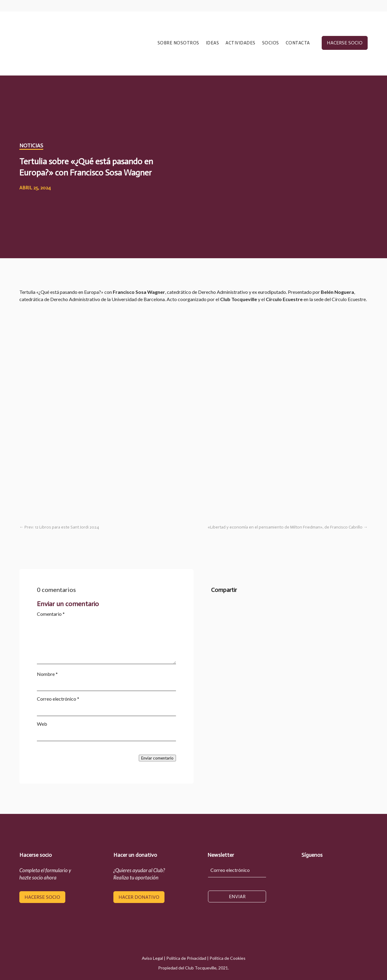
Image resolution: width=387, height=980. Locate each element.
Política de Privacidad (186, 958)
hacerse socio (345, 43)
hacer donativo (139, 897)
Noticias (31, 146)
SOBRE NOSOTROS (178, 43)
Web (42, 724)
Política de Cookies (228, 958)
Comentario (51, 614)
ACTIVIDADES (241, 43)
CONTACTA (298, 43)
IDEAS (213, 43)
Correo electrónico (58, 699)
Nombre (47, 674)
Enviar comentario (157, 758)
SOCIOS (271, 43)
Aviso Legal (152, 958)
